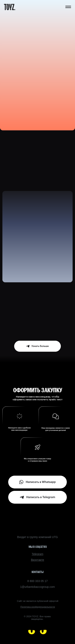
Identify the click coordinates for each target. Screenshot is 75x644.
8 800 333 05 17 (38, 581)
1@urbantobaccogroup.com (38, 587)
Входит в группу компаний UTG (37, 537)
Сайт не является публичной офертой (38, 601)
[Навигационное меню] (68, 7)
